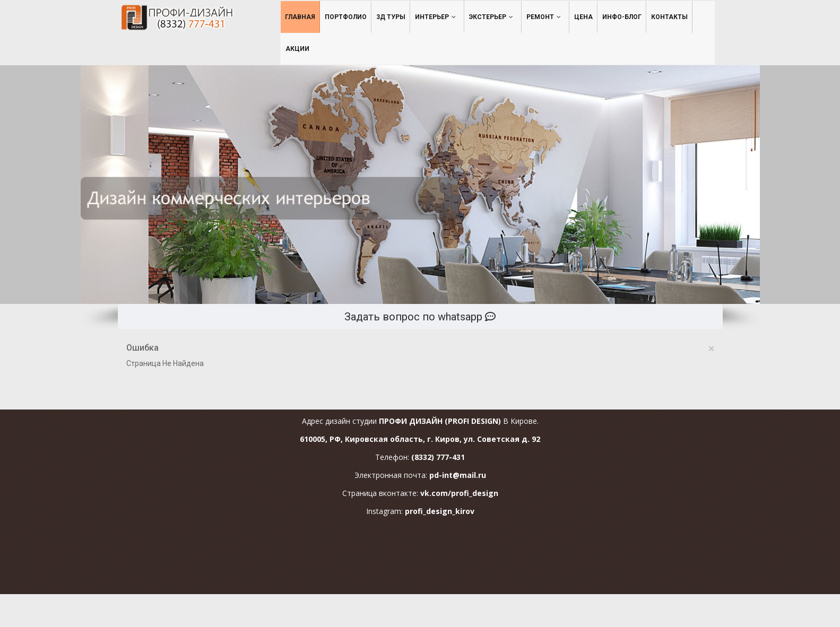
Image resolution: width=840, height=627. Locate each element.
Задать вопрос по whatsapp (420, 317)
